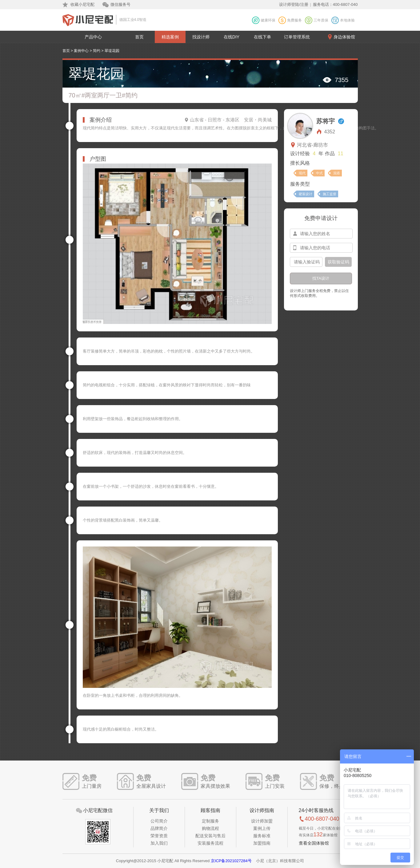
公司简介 (159, 821)
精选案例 (170, 37)
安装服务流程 (210, 843)
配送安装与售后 (210, 836)
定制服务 (210, 821)
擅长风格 (300, 163)
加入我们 (159, 843)
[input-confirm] (306, 262)
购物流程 (210, 828)
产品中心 (93, 37)
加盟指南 (262, 843)
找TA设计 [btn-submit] (321, 278)
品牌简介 (159, 828)
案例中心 (81, 51)
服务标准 (262, 836)
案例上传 (262, 828)
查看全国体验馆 (314, 843)
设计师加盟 (262, 821)
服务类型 (300, 184)
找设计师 (201, 37)
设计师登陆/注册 (294, 4)
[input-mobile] (321, 248)
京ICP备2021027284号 (231, 861)
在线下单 (262, 37)
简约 (97, 51)
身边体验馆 (344, 37)
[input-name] (321, 234)
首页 (139, 37)
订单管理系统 (297, 37)
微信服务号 (120, 4)
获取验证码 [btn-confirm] (338, 262)
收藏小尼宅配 (82, 4)
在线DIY (232, 37)
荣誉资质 (159, 836)
